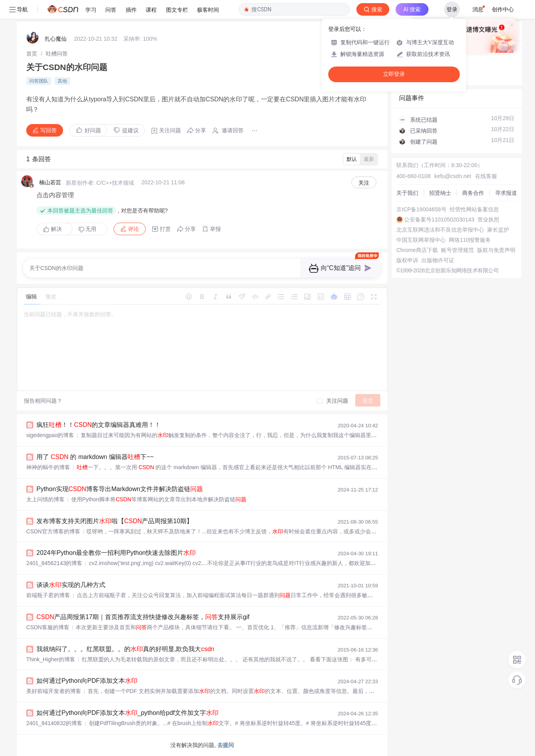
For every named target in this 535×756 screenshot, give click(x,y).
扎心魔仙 (56, 39)
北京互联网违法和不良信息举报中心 (440, 230)
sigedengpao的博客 (50, 435)
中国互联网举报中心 (421, 240)
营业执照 (488, 220)
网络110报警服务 (470, 240)
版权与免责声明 (496, 250)
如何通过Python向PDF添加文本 (87, 681)
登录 (452, 9)
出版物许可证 (438, 260)
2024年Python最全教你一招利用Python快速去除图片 (116, 553)
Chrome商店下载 (417, 250)
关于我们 (407, 193)
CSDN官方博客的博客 (53, 531)
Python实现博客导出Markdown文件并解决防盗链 (120, 489)
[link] (32, 54)
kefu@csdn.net (453, 176)
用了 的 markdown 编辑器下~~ (95, 457)
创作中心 (503, 9)
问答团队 (39, 81)
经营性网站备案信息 (474, 209)
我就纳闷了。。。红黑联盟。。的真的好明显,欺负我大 (125, 649)
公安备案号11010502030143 (439, 220)
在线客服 (486, 176)
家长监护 (498, 230)
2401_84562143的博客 (54, 563)
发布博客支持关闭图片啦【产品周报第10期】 (115, 521)
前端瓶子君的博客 (48, 595)
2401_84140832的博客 (54, 723)
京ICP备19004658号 (421, 209)
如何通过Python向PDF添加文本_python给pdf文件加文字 (127, 713)
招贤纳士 (440, 193)
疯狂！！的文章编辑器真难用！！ (99, 425)
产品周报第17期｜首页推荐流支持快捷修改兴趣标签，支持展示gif (143, 617)
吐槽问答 (57, 54)
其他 (62, 81)
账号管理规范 (457, 250)
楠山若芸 (50, 182)
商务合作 (473, 193)
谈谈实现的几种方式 (71, 585)
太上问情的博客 (45, 499)
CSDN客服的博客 (48, 627)
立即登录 (394, 74)
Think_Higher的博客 (51, 659)
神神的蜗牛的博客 (48, 467)
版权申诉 (407, 260)
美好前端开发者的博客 (54, 691)
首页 (32, 54)
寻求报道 (506, 193)
